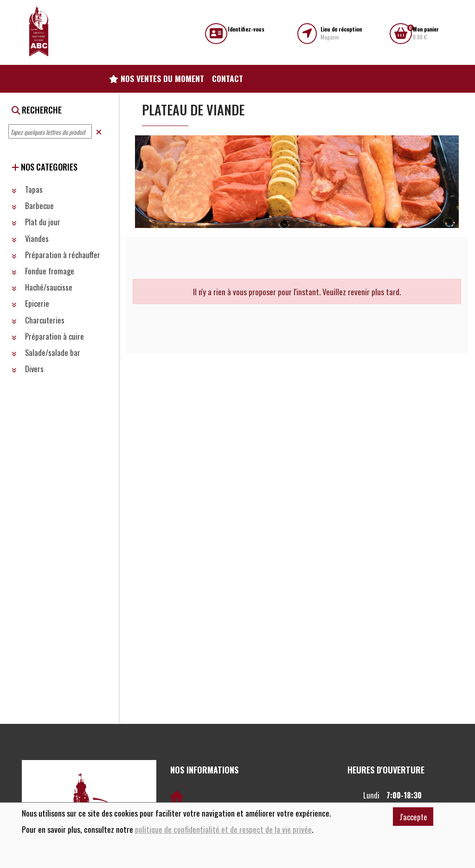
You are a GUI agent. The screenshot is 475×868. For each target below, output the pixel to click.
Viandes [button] (30, 238)
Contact (228, 78)
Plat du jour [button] (36, 222)
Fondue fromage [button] (43, 271)
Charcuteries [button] (38, 320)
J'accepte (413, 817)
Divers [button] (28, 369)
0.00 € (426, 33)
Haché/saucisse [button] (42, 287)
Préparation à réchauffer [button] (56, 255)
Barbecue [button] (33, 206)
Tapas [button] (27, 189)
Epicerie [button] (30, 303)
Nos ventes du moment (157, 78)
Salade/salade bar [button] (46, 352)
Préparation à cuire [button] (48, 336)
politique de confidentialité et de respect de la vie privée (223, 829)
